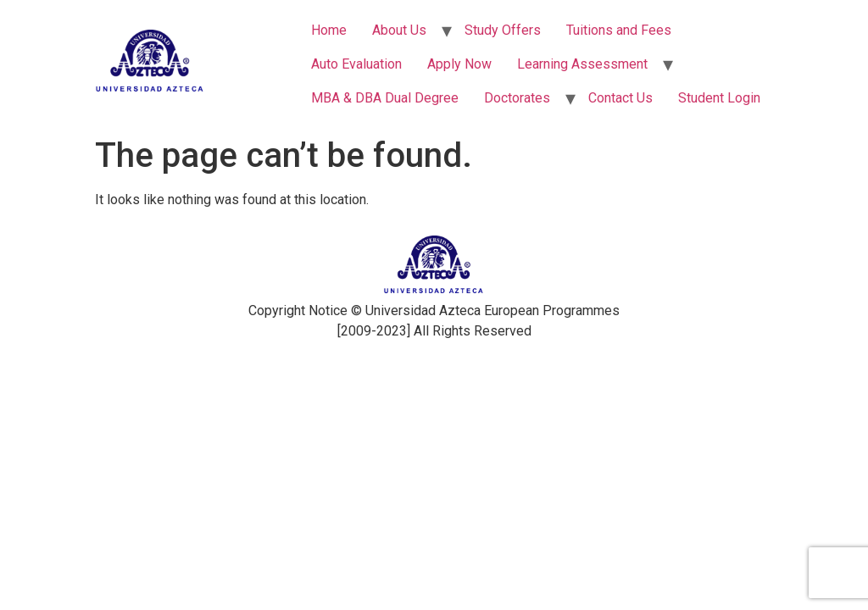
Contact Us (620, 98)
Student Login (719, 98)
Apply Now (459, 64)
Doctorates (517, 98)
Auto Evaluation (356, 64)
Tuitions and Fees (619, 30)
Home (329, 30)
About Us (399, 30)
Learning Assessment (582, 64)
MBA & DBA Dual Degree (385, 98)
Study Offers (503, 30)
